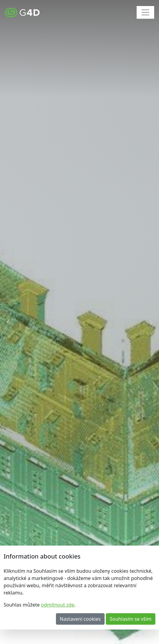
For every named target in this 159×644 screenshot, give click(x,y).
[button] (8, 322)
